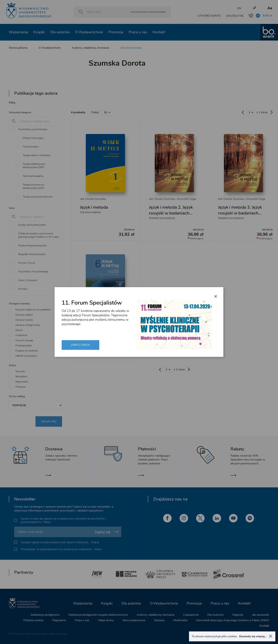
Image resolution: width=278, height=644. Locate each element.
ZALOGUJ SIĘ (235, 16)
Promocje (116, 32)
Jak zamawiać (261, 615)
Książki (39, 32)
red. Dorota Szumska (93, 199)
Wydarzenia (19, 32)
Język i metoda (94, 207)
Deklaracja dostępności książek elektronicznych (98, 615)
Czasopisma (191, 615)
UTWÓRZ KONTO (209, 16)
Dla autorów (60, 32)
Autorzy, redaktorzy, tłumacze (91, 48)
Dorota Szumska (131, 48)
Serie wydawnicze (134, 620)
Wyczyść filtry (49, 421)
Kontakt (159, 32)
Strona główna (18, 48)
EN (239, 8)
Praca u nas (138, 32)
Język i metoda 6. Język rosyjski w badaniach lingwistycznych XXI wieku (102, 336)
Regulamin (59, 620)
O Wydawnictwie (89, 32)
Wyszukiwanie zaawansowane (148, 12)
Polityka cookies (34, 620)
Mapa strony (106, 620)
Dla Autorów (216, 615)
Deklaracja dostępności (45, 615)
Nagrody (238, 615)
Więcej (46, 522)
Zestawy (159, 620)
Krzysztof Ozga (186, 199)
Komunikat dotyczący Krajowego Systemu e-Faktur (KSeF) (233, 620)
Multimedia (180, 620)
